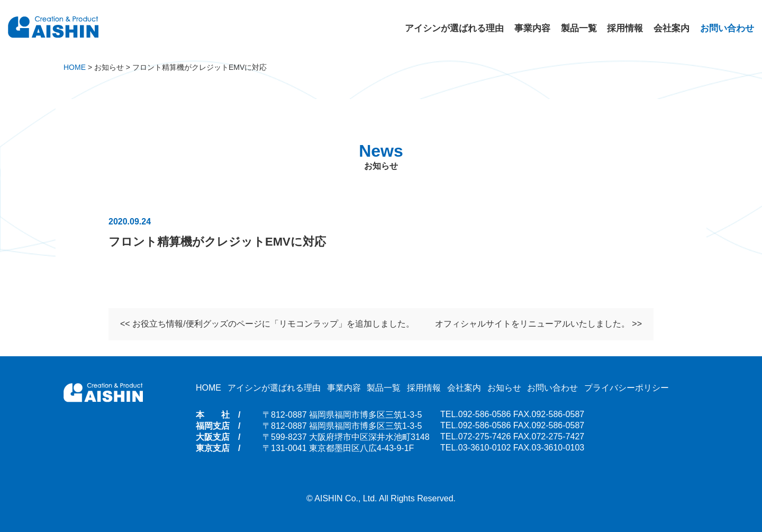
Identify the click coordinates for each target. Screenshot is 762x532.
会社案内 (672, 28)
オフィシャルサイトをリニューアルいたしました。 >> (538, 325)
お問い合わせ (727, 28)
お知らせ (504, 388)
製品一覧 (579, 28)
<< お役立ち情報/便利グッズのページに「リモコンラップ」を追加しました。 (267, 325)
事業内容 (532, 28)
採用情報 (625, 28)
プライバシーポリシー (627, 388)
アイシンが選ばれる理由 (454, 28)
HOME (208, 388)
